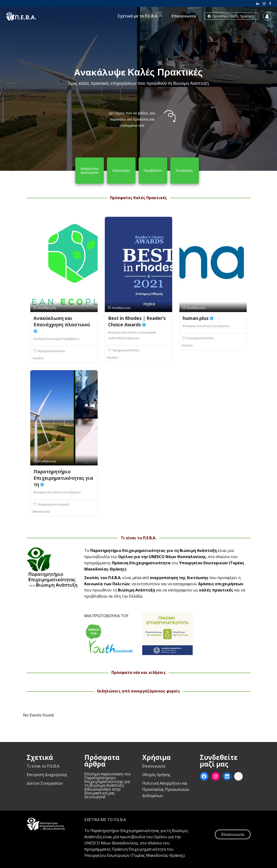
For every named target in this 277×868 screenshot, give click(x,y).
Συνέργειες (131, 338)
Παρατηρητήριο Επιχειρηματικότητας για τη (63, 478)
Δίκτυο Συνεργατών (45, 783)
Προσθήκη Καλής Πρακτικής (231, 16)
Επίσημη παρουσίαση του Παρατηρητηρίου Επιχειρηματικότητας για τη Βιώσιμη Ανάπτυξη (108, 780)
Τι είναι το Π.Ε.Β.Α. (43, 766)
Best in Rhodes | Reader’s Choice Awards (137, 321)
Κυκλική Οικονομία (48, 339)
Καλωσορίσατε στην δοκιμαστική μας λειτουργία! (103, 793)
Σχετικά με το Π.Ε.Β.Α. (138, 16)
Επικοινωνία (184, 16)
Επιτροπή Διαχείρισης (47, 775)
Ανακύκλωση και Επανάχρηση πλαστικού (62, 324)
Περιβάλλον (71, 339)
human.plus (198, 318)
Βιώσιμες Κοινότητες (124, 332)
